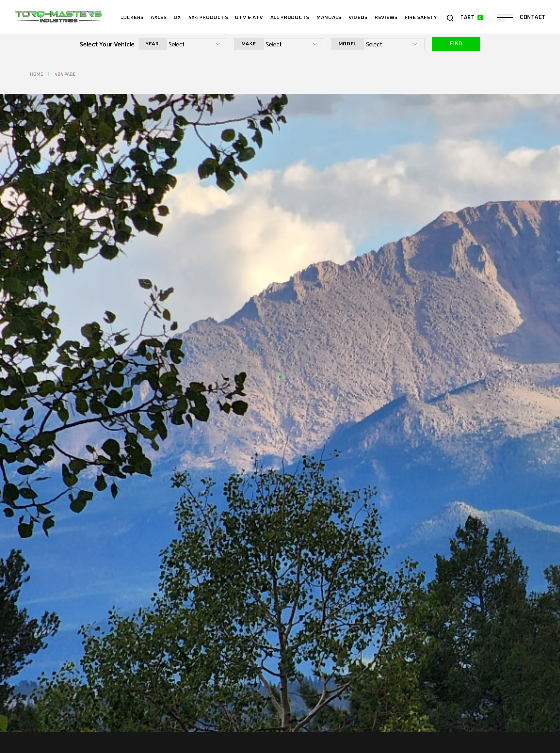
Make (249, 44)
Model (348, 44)
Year (152, 44)
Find (456, 44)
